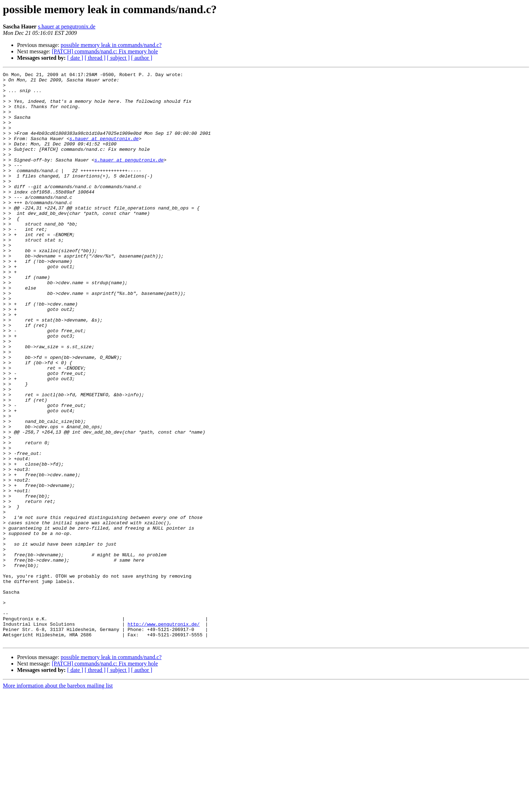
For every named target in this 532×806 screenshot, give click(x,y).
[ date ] (75, 58)
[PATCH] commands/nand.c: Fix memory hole (105, 51)
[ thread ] (95, 58)
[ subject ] (118, 58)
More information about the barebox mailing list (58, 800)
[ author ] (142, 58)
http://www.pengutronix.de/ (164, 735)
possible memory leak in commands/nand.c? (111, 45)
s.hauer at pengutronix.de (67, 26)
